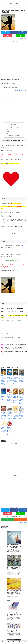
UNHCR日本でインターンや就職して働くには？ (9, 379)
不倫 (8, 131)
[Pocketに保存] (8, 36)
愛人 (8, 133)
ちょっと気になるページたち (14, 136)
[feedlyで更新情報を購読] (8, 520)
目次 (12, 125)
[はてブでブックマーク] (23, 32)
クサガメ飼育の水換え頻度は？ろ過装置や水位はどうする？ (15, 379)
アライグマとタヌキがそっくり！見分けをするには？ (21, 379)
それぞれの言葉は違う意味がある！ (15, 127)
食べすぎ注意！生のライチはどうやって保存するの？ (9, 398)
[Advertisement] (14, 56)
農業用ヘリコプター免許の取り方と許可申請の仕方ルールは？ (15, 398)
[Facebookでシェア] (14, 32)
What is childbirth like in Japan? (3, 397)
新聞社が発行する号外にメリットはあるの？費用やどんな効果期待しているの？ (4, 381)
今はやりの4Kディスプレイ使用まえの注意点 (4, 429)
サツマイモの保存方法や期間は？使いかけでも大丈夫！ (10, 415)
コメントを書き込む (14, 628)
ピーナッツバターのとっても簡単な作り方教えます (15, 415)
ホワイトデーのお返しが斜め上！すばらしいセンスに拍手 (9, 431)
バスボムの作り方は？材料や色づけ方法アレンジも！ (21, 415)
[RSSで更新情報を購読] (20, 520)
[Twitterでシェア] (5, 32)
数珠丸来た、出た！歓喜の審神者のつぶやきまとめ (4, 415)
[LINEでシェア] (20, 36)
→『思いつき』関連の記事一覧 (19, 91)
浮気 (8, 129)
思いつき (4, 441)
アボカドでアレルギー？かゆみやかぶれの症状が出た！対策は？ (21, 399)
